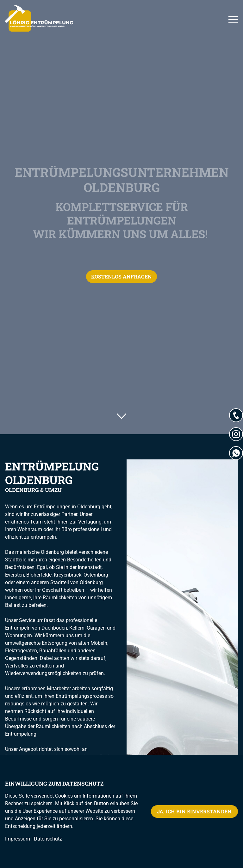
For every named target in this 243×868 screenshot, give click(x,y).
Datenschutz (48, 839)
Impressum (18, 839)
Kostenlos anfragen (121, 276)
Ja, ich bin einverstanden (194, 811)
